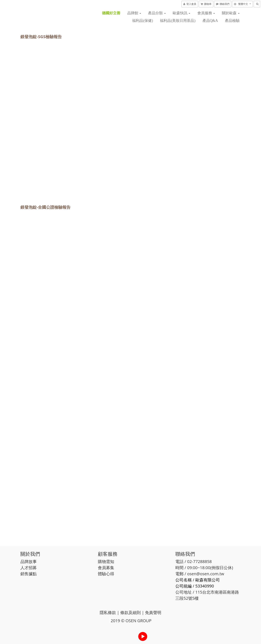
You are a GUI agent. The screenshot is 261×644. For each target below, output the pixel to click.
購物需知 (106, 561)
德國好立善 (111, 13)
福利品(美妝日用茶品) (178, 21)
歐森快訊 (182, 13)
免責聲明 (153, 612)
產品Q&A (210, 21)
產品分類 (157, 13)
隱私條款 (108, 612)
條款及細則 (130, 612)
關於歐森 (231, 13)
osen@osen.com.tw (206, 574)
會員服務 (206, 13)
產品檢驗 (232, 21)
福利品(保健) (143, 21)
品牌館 (134, 13)
